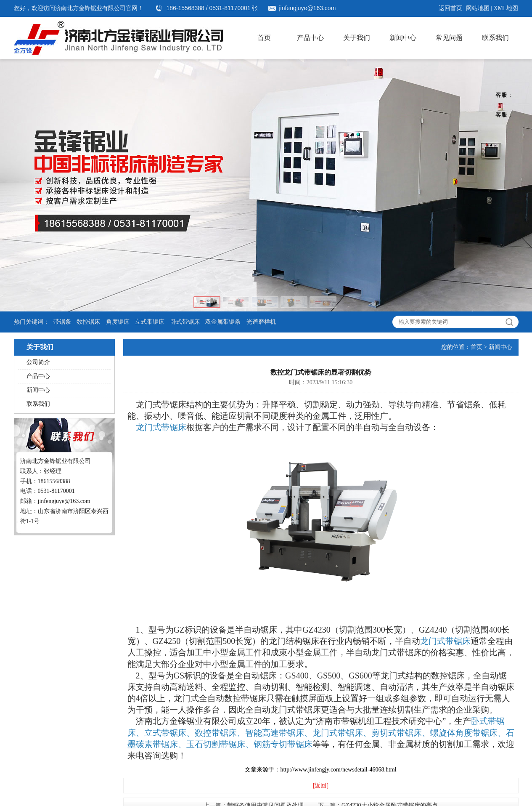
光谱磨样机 (261, 322)
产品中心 (310, 38)
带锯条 (62, 322)
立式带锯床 (150, 322)
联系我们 (495, 38)
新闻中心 (403, 38)
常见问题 (449, 38)
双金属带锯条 (223, 322)
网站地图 (478, 8)
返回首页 (450, 8)
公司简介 (38, 362)
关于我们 (357, 38)
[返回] (321, 786)
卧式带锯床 (185, 322)
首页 (264, 38)
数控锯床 (88, 322)
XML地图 (506, 8)
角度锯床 (118, 322)
